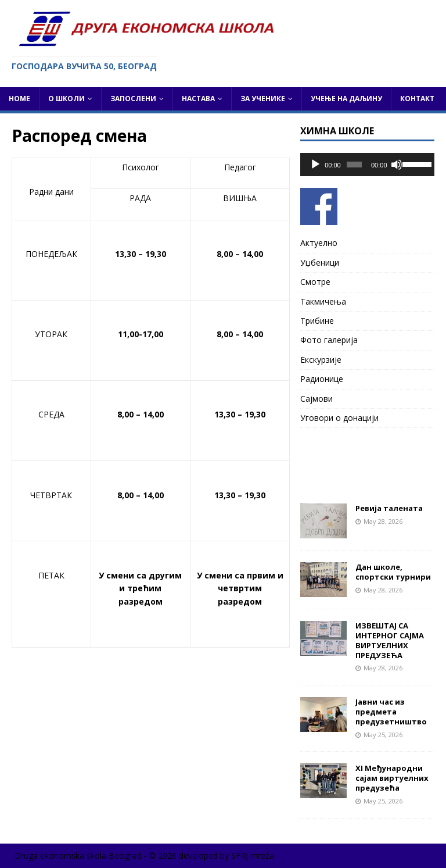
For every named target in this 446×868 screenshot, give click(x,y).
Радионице (322, 379)
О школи (66, 99)
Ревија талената (389, 508)
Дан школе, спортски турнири (393, 572)
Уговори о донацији (339, 418)
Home (19, 99)
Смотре (315, 282)
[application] (367, 165)
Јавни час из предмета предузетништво (391, 712)
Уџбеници (320, 262)
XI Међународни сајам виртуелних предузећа (392, 778)
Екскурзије (321, 360)
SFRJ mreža (253, 856)
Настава (198, 99)
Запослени (133, 99)
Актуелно (319, 243)
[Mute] (397, 165)
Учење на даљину (346, 99)
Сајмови (316, 399)
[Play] (315, 165)
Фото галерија (329, 340)
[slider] (354, 165)
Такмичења (323, 301)
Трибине (317, 321)
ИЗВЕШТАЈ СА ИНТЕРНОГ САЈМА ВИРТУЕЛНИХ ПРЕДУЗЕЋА (390, 640)
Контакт (417, 99)
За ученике (263, 99)
